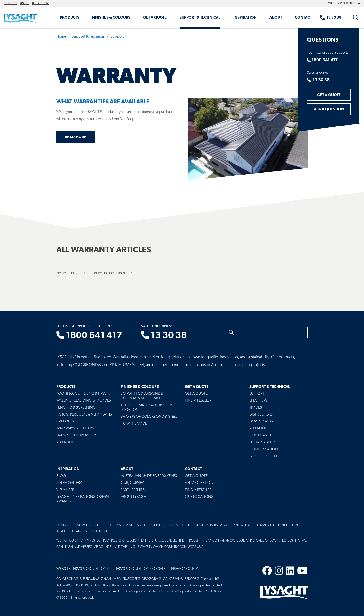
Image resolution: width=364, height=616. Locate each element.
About (276, 18)
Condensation (264, 449)
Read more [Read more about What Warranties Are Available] (76, 137)
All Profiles (67, 442)
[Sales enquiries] (333, 18)
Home (61, 37)
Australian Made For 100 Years (149, 476)
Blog (61, 476)
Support (117, 37)
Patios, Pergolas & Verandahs (84, 415)
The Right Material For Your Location (146, 408)
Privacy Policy (184, 569)
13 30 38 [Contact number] (318, 80)
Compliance (261, 435)
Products (70, 18)
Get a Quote (155, 18)
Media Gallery (69, 483)
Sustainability (262, 442)
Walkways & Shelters (75, 428)
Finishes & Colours (111, 18)
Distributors (41, 3)
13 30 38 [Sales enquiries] (164, 336)
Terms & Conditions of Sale (140, 569)
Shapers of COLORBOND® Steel (149, 417)
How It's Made (134, 424)
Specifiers (10, 3)
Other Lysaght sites (344, 4)
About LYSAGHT (134, 497)
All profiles (260, 428)
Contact (303, 18)
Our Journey (132, 483)
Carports (65, 422)
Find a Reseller (198, 401)
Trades (24, 3)
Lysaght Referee (264, 456)
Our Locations (199, 497)
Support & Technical (200, 18)
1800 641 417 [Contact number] (322, 60)
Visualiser (65, 490)
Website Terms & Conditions (82, 569)
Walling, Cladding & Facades (84, 401)
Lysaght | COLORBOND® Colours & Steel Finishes (143, 396)
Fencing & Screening (76, 408)
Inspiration (245, 18)
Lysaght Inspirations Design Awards (83, 499)
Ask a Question (329, 109)
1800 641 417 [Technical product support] (89, 336)
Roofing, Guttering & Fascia (83, 394)
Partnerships (133, 490)
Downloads (261, 422)
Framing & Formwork (76, 435)
